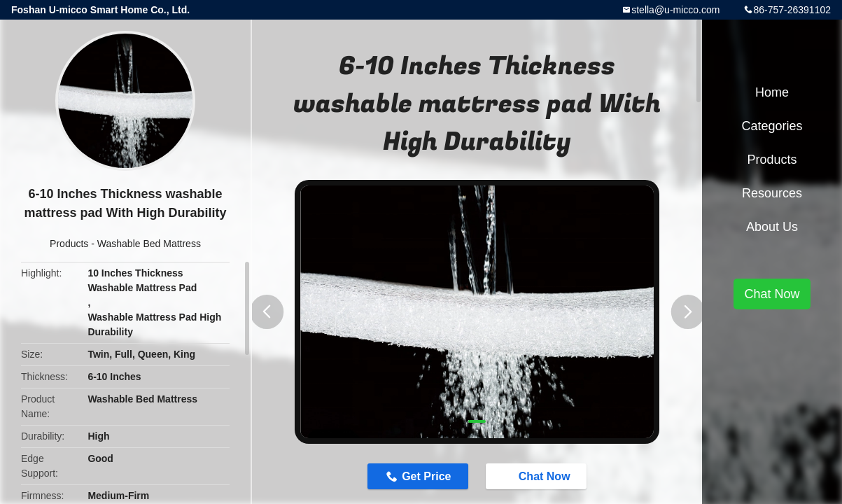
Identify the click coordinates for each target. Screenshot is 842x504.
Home (772, 92)
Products (69, 244)
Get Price (426, 476)
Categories (772, 126)
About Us (772, 227)
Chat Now (538, 476)
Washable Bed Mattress (149, 244)
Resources (772, 193)
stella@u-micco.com (675, 10)
